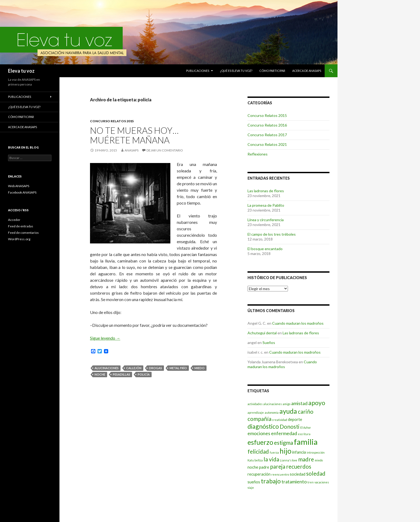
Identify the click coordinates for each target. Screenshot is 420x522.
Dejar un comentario (165, 150)
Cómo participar (272, 71)
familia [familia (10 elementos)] (306, 442)
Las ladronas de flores (266, 191)
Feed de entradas (21, 226)
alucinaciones (107, 368)
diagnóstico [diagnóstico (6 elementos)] (263, 426)
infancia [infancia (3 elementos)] (299, 452)
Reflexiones (258, 154)
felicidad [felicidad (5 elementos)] (258, 451)
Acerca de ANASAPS (307, 71)
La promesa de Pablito (266, 205)
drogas (155, 368)
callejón (134, 368)
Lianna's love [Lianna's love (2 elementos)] (289, 460)
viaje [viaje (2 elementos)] (251, 488)
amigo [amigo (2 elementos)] (286, 404)
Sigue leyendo (105, 338)
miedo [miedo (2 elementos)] (319, 460)
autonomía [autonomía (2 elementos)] (272, 412)
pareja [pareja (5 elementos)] (278, 467)
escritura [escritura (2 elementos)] (304, 434)
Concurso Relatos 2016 (267, 125)
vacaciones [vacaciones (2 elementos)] (322, 482)
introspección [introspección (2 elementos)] (316, 452)
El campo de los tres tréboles (272, 234)
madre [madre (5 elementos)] (306, 459)
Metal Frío (178, 368)
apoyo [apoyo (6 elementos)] (317, 403)
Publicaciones (198, 71)
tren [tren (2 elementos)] (311, 482)
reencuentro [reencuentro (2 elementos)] (280, 474)
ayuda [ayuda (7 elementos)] (288, 411)
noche (100, 374)
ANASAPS (132, 150)
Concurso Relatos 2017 (267, 135)
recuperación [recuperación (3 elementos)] (259, 474)
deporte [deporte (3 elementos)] (295, 419)
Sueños (269, 343)
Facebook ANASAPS (22, 192)
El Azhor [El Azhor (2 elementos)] (306, 427)
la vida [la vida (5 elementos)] (271, 459)
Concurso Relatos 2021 (267, 144)
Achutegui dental (262, 333)
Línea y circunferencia (266, 220)
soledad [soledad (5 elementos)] (316, 473)
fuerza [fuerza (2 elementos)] (274, 452)
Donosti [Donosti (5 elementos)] (290, 427)
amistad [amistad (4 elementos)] (299, 403)
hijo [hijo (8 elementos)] (286, 451)
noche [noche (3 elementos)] (253, 467)
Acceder (14, 220)
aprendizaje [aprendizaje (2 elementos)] (256, 412)
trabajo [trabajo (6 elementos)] (271, 481)
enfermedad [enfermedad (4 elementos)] (284, 433)
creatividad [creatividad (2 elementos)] (280, 420)
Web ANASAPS (19, 186)
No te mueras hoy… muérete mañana (134, 135)
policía (144, 374)
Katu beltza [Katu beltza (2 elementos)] (255, 460)
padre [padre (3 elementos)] (264, 467)
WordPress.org (19, 239)
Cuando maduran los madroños (298, 323)
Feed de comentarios (23, 233)
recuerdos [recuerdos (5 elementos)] (299, 467)
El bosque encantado (265, 249)
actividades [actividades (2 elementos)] (255, 404)
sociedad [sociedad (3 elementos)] (298, 474)
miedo (200, 368)
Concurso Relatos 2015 (112, 121)
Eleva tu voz (21, 71)
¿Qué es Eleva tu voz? (236, 71)
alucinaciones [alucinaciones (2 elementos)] (273, 404)
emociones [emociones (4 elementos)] (259, 433)
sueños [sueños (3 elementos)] (254, 482)
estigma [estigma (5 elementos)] (284, 443)
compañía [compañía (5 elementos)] (259, 419)
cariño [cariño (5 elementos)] (306, 412)
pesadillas (121, 374)
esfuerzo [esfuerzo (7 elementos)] (260, 442)
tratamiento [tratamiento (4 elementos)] (294, 482)
